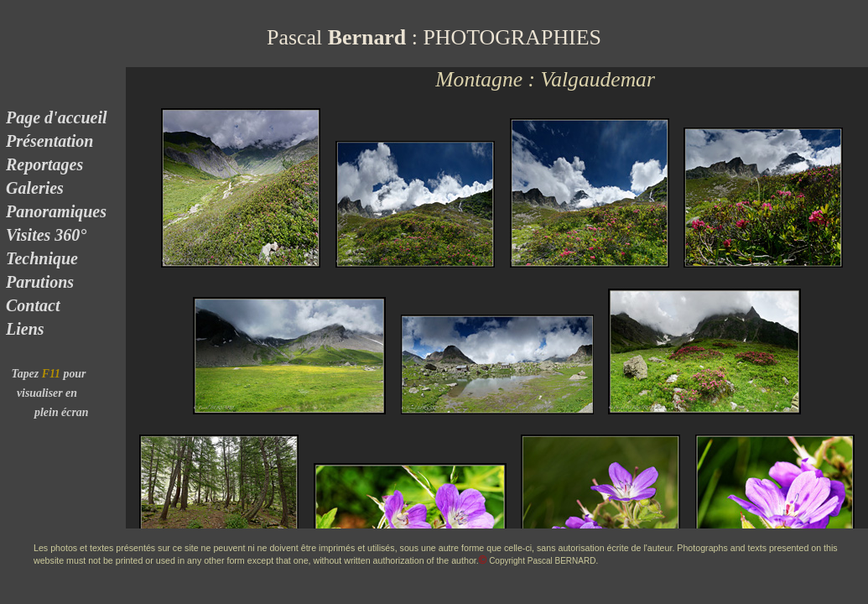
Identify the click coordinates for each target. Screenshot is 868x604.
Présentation (47, 141)
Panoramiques (54, 211)
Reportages (42, 164)
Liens (23, 329)
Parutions (38, 282)
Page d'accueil (55, 117)
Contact (31, 305)
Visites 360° (44, 235)
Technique (42, 258)
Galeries (35, 188)
